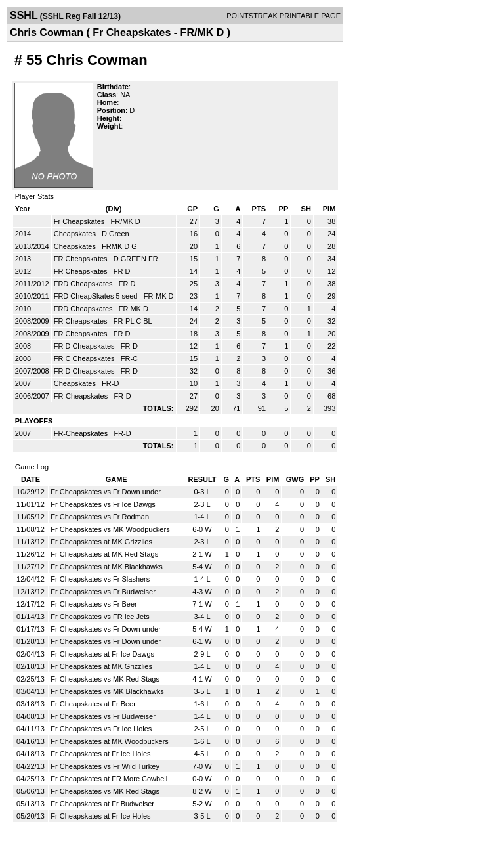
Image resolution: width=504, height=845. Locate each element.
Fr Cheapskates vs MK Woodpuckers (110, 529)
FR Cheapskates (82, 259)
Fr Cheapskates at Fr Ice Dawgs (102, 654)
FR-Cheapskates (82, 396)
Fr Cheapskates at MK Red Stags (104, 554)
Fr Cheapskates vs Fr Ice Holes (101, 729)
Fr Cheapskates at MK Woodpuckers (110, 741)
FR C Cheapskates (85, 358)
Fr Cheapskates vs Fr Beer (94, 604)
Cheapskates (76, 234)
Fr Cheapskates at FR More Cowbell (109, 779)
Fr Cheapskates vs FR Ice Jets (100, 617)
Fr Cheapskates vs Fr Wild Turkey (105, 766)
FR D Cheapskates (85, 346)
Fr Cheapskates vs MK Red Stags (105, 679)
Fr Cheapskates (80, 221)
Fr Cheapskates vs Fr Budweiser (103, 592)
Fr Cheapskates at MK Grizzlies (101, 542)
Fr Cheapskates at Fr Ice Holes (100, 754)
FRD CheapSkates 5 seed (97, 296)
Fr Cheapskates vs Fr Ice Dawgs (103, 504)
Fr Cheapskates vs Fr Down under (106, 492)
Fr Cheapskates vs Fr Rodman (100, 517)
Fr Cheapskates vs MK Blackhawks (107, 691)
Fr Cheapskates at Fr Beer (93, 704)
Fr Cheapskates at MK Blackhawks (107, 567)
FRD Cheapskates (84, 284)
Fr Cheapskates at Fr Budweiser (102, 804)
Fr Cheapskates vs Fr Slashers (100, 579)
